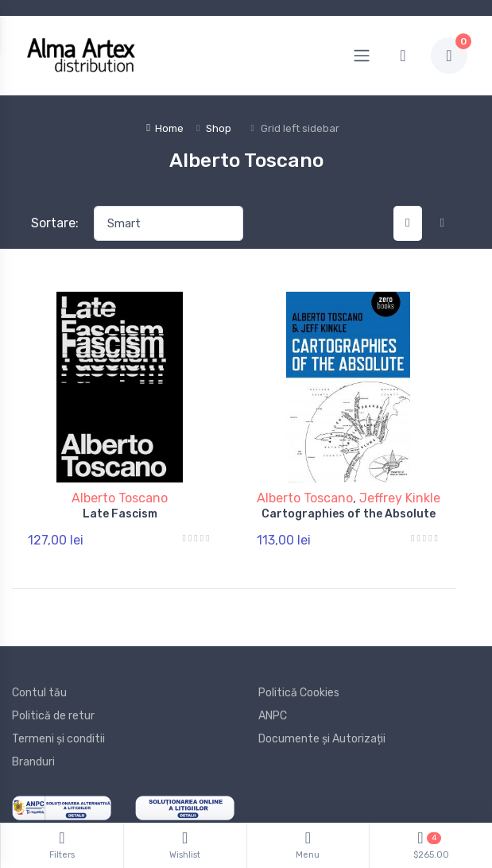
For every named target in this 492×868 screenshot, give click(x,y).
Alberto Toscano (120, 498)
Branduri (33, 762)
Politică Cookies (299, 693)
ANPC (273, 716)
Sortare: (55, 223)
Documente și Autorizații (322, 739)
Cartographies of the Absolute (349, 514)
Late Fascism (120, 514)
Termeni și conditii (58, 739)
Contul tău (39, 693)
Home (165, 128)
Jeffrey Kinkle (400, 498)
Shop (219, 128)
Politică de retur (53, 716)
